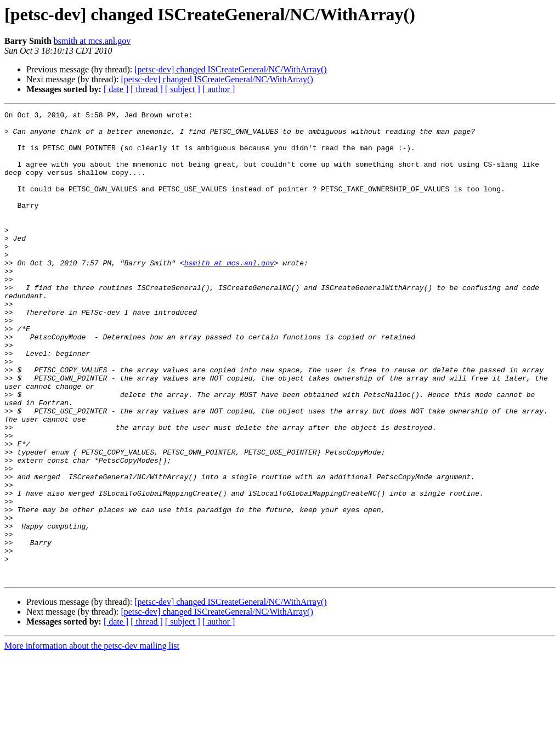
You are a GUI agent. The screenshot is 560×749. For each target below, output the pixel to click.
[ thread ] (147, 89)
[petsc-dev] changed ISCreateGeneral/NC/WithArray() (230, 69)
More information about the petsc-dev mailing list (92, 739)
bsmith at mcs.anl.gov (92, 41)
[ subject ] (183, 89)
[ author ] (219, 89)
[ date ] (116, 89)
